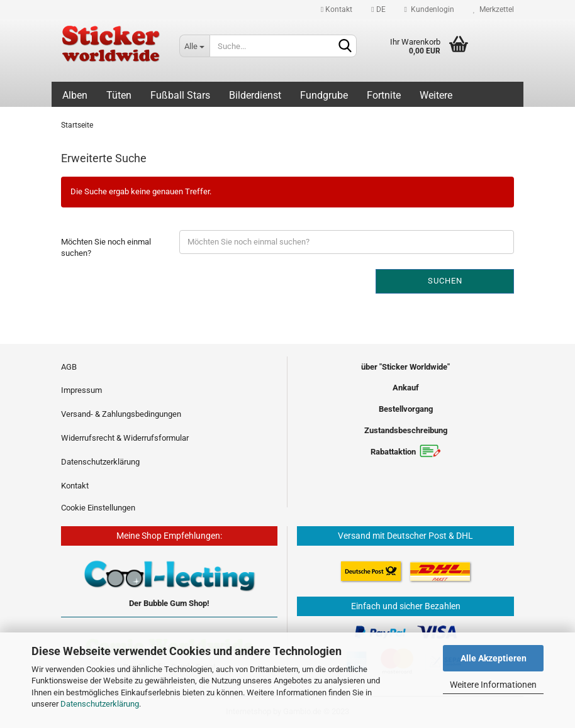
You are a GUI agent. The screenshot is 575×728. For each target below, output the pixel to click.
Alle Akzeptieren (494, 658)
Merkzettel (494, 9)
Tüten (119, 95)
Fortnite (384, 95)
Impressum (81, 390)
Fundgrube (324, 95)
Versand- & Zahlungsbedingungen (121, 414)
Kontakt (337, 9)
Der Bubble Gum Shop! (169, 603)
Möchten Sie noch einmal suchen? (106, 248)
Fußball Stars (180, 95)
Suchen (445, 281)
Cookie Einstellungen (98, 508)
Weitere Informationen (493, 685)
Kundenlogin (429, 9)
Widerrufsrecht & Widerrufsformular (125, 438)
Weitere (436, 95)
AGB (69, 367)
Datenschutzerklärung (100, 704)
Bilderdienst (255, 95)
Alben (75, 95)
